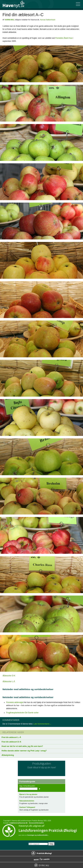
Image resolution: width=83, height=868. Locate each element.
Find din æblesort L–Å (11, 737)
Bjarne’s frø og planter (28, 794)
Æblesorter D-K (9, 676)
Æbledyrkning (8, 755)
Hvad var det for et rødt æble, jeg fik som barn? (22, 746)
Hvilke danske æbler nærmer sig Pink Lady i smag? (24, 751)
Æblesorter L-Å (9, 682)
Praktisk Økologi (41, 853)
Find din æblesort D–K (11, 742)
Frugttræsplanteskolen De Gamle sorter (22, 713)
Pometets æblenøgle (15, 702)
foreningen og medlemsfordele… (38, 835)
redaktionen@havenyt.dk (18, 823)
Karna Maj (10, 20)
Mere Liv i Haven (41, 859)
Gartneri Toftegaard (27, 807)
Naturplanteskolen (27, 801)
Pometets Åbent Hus (64, 38)
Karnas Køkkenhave (48, 20)
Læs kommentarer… (42, 724)
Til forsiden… (15, 4)
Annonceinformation (36, 823)
